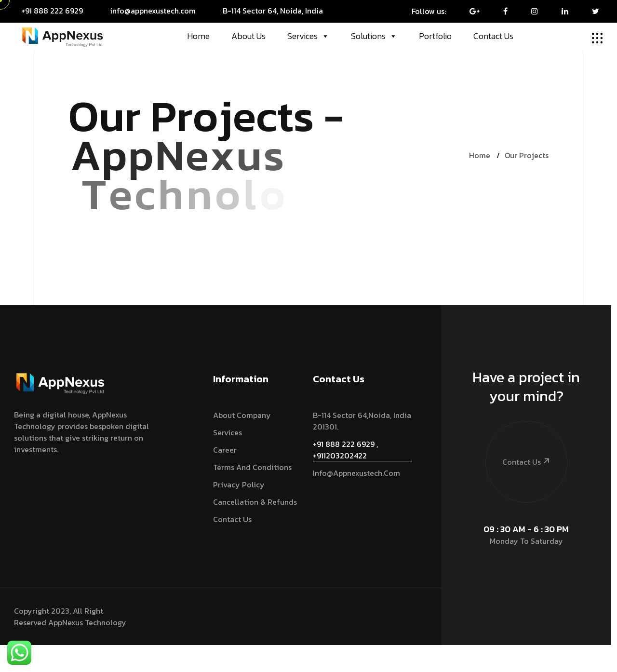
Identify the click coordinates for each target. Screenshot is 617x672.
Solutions (374, 36)
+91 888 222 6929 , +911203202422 (345, 450)
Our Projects (527, 155)
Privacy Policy (239, 484)
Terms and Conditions (252, 467)
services (228, 432)
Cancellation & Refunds (255, 502)
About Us (248, 36)
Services (308, 36)
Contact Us (493, 36)
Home (198, 36)
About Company (242, 415)
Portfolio (435, 36)
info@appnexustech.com (356, 473)
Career (225, 450)
